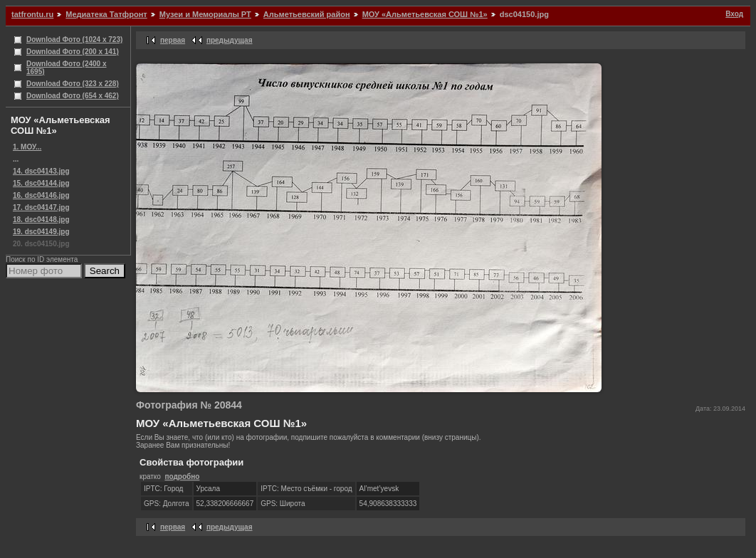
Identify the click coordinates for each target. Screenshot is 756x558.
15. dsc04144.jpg (41, 183)
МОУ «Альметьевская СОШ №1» (425, 14)
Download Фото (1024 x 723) (74, 40)
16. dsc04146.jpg (41, 195)
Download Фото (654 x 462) (73, 96)
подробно (182, 477)
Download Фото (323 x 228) (73, 84)
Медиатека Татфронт (106, 14)
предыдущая (230, 40)
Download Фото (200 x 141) (73, 52)
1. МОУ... (27, 147)
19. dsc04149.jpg (41, 232)
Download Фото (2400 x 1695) (67, 68)
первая (173, 40)
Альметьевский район (307, 14)
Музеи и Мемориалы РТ (205, 14)
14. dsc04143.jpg (41, 171)
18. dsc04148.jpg (41, 220)
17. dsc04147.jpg (41, 207)
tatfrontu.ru (32, 14)
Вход (734, 14)
